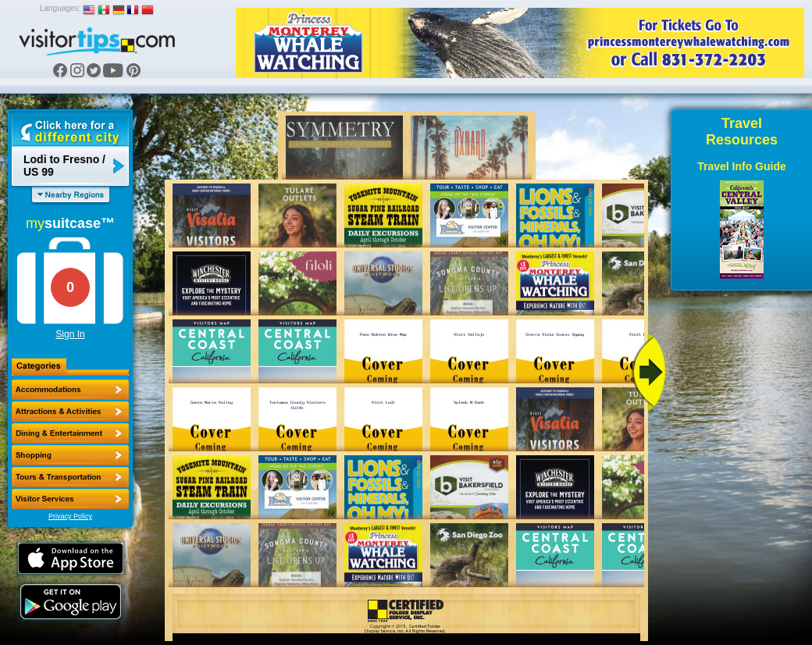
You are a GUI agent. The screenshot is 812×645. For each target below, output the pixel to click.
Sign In (70, 334)
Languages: (60, 8)
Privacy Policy (70, 516)
